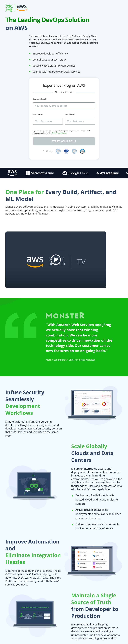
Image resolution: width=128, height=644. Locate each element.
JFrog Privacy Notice (59, 133)
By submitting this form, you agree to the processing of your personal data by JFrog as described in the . (62, 132)
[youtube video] (56, 260)
